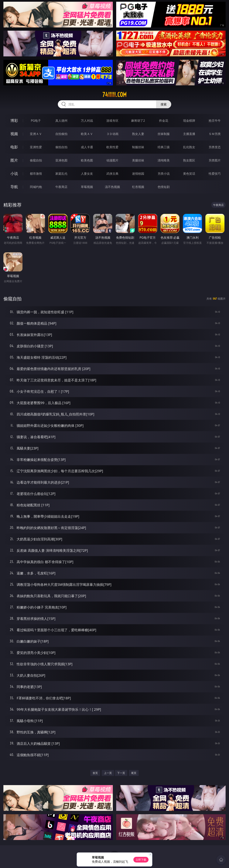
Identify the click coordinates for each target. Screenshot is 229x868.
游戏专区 (112, 121)
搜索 (164, 104)
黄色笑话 (189, 174)
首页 (95, 773)
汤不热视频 (112, 187)
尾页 (134, 773)
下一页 (121, 773)
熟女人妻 (138, 134)
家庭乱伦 (61, 174)
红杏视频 (138, 187)
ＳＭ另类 (215, 134)
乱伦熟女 (189, 147)
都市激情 (36, 174)
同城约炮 (36, 187)
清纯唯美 (164, 160)
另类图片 (215, 160)
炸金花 (164, 121)
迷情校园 (138, 174)
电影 (14, 147)
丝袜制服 (164, 134)
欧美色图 (87, 160)
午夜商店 (61, 187)
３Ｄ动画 (112, 134)
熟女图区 (189, 160)
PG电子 (36, 121)
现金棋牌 (189, 121)
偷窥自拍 (36, 160)
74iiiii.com (114, 95)
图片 (14, 160)
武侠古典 (112, 174)
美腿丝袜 (138, 160)
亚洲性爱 (36, 147)
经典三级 (164, 147)
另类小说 (164, 174)
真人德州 (61, 121)
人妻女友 (87, 174)
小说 (14, 173)
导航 (14, 187)
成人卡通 (87, 147)
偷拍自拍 (61, 147)
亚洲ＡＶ (36, 134)
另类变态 (215, 147)
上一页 (108, 773)
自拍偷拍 (61, 134)
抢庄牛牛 (215, 121)
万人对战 (87, 121)
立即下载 (141, 860)
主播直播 (189, 134)
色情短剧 (164, 187)
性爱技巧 (215, 174)
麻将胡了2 (138, 121)
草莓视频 (87, 187)
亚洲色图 (61, 160)
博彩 (14, 120)
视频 (14, 134)
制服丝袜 (138, 147)
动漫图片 (112, 160)
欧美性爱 (112, 147)
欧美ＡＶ (87, 134)
